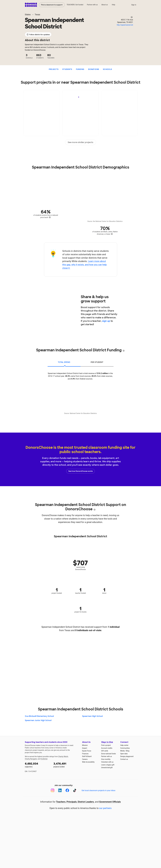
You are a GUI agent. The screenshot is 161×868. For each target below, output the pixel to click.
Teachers (61, 802)
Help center (124, 745)
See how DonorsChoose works (81, 471)
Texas (37, 15)
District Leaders (86, 802)
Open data (124, 754)
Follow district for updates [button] (38, 35)
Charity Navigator (31, 759)
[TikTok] (75, 790)
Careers (85, 759)
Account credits (107, 748)
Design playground (127, 756)
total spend (64, 362)
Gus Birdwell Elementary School (39, 716)
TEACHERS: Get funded (75, 5)
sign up (106, 321)
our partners (105, 808)
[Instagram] (53, 790)
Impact (85, 748)
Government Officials (110, 802)
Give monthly (106, 759)
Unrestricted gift (107, 768)
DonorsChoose (31, 5)
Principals (72, 802)
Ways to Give (107, 742)
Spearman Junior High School (38, 720)
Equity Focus (87, 751)
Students (67, 69)
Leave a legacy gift (108, 765)
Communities (125, 748)
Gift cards (105, 751)
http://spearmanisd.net (125, 25)
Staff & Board (87, 756)
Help (113, 5)
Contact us (124, 759)
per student (97, 362)
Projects (54, 69)
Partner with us (92, 5)
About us (105, 5)
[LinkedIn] (60, 790)
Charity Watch (63, 756)
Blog (128, 751)
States (28, 15)
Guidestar (44, 759)
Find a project (106, 745)
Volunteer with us (107, 762)
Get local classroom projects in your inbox (98, 790)
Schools (108, 69)
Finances (85, 754)
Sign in (134, 5)
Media (123, 751)
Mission (85, 745)
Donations (94, 69)
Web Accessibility (88, 762)
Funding (80, 69)
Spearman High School (92, 716)
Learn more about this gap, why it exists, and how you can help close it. (84, 265)
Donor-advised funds (109, 754)
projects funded (66, 765)
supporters (38, 765)
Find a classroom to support (52, 5)
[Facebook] (67, 790)
